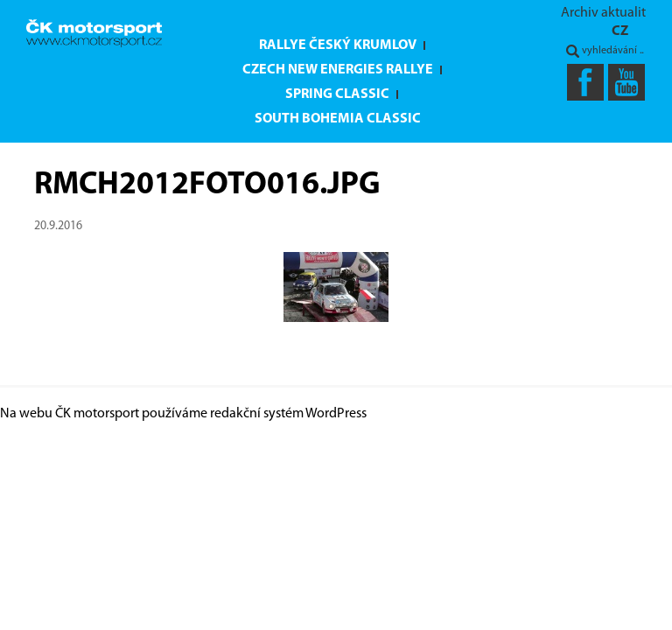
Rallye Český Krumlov (338, 45)
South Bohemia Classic (338, 119)
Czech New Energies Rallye (338, 70)
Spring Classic (337, 94)
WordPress (336, 414)
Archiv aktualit (603, 13)
